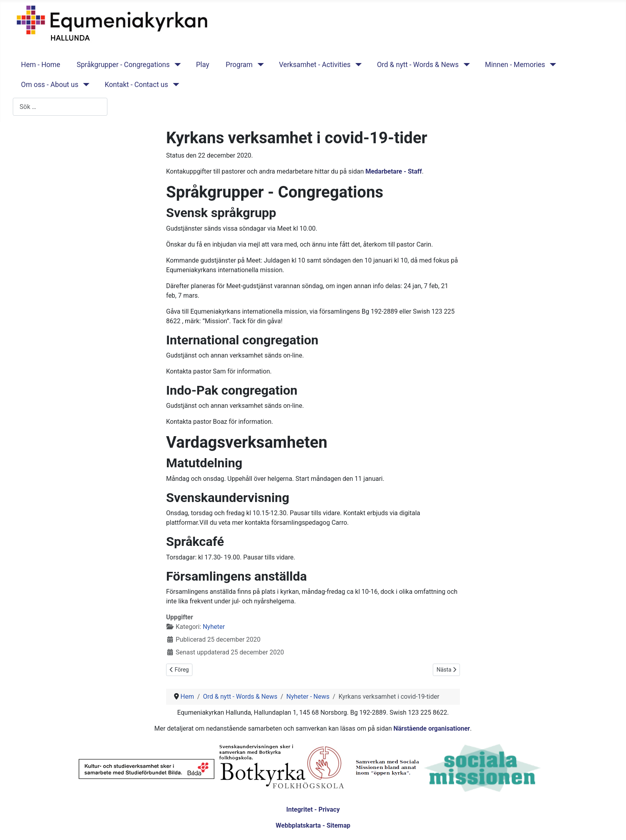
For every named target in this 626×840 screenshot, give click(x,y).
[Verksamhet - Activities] (357, 65)
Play (203, 65)
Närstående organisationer (432, 728)
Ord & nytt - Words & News (418, 65)
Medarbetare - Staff (394, 171)
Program (239, 65)
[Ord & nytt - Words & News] (465, 65)
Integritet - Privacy (313, 809)
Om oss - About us (50, 85)
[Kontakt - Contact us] (174, 85)
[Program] (259, 65)
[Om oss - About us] (84, 85)
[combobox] (60, 107)
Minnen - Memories (515, 65)
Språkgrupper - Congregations (123, 65)
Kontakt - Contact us (136, 85)
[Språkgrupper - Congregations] (176, 65)
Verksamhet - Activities (315, 65)
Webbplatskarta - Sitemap (313, 825)
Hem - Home (41, 65)
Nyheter (214, 627)
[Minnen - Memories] (551, 65)
